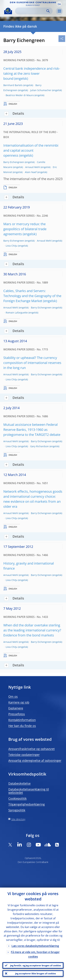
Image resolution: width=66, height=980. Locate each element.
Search (48, 11)
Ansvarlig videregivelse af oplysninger (35, 760)
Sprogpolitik (17, 810)
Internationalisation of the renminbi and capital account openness (31, 150)
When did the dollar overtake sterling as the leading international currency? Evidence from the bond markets (32, 630)
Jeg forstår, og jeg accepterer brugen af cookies (36, 965)
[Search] (31, 11)
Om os (13, 696)
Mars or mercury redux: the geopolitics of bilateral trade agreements (25, 229)
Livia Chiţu (12, 246)
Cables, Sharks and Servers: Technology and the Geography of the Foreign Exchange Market (32, 296)
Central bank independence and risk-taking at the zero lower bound (32, 73)
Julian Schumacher (41, 90)
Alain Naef (31, 172)
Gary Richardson (40, 446)
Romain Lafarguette (17, 313)
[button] (59, 4)
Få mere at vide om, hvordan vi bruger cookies (35, 954)
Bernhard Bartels (13, 85)
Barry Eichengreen (14, 162)
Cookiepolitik (17, 798)
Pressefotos (17, 714)
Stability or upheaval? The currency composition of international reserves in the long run (32, 363)
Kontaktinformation (22, 720)
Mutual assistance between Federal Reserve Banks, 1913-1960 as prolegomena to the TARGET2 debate (32, 430)
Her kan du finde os (22, 726)
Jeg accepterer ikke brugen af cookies (36, 973)
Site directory (18, 819)
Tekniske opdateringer (24, 755)
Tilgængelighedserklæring (27, 804)
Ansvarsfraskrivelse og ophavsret (31, 749)
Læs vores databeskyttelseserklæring (35, 946)
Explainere (16, 708)
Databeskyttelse (19, 783)
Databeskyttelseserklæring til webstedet (29, 791)
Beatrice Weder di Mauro (20, 95)
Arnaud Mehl (33, 167)
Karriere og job (19, 702)
